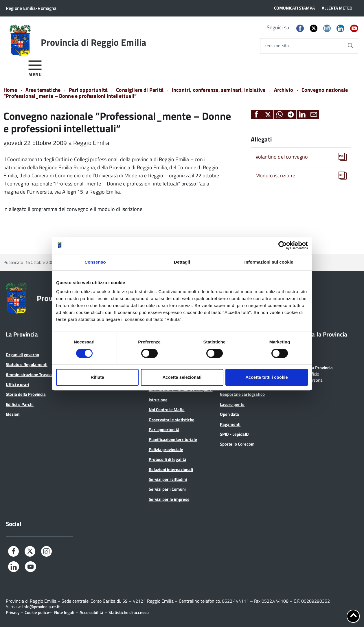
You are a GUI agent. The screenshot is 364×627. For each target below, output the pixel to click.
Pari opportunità (88, 90)
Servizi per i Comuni (167, 489)
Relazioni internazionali (171, 469)
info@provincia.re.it (41, 607)
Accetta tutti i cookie (267, 377)
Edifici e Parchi (20, 404)
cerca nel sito (277, 46)
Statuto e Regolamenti (27, 364)
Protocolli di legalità (168, 459)
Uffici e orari (18, 384)
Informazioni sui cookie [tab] (269, 262)
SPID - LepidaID (234, 434)
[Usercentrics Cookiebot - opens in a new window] (283, 245)
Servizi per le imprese (169, 499)
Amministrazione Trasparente (34, 375)
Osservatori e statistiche (172, 420)
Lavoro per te (232, 404)
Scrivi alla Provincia (314, 367)
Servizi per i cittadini (168, 479)
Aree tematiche (43, 90)
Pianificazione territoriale (173, 439)
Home (10, 90)
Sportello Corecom (237, 444)
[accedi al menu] (35, 68)
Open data (229, 414)
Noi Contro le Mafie (167, 410)
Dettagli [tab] (182, 262)
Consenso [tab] (95, 262)
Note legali (64, 612)
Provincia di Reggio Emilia (93, 42)
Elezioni (13, 414)
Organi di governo (22, 355)
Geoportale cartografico (242, 394)
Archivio (284, 90)
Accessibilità (91, 612)
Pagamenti (230, 424)
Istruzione (158, 400)
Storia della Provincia (26, 394)
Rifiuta (97, 377)
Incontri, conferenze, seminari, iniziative (219, 90)
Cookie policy (37, 612)
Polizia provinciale (166, 449)
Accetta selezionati (182, 377)
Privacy (13, 612)
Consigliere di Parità (140, 90)
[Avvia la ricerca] (350, 46)
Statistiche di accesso (129, 612)
